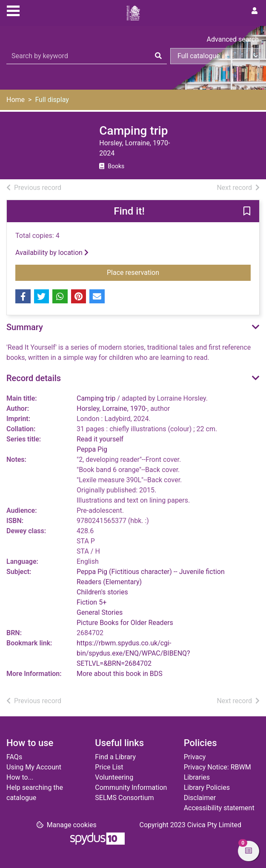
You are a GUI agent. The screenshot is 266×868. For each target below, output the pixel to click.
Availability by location (52, 253)
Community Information (131, 787)
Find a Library (115, 757)
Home (16, 100)
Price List (109, 767)
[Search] (158, 56)
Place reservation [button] (157, 272)
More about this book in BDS (120, 674)
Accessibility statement (219, 808)
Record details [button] (34, 378)
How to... (20, 777)
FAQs (14, 757)
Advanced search (233, 39)
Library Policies (207, 787)
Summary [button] (25, 327)
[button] (247, 212)
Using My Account (34, 767)
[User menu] (255, 11)
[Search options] (215, 56)
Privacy (195, 757)
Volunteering (114, 777)
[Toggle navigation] (13, 10)
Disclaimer (200, 798)
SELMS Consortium (124, 798)
